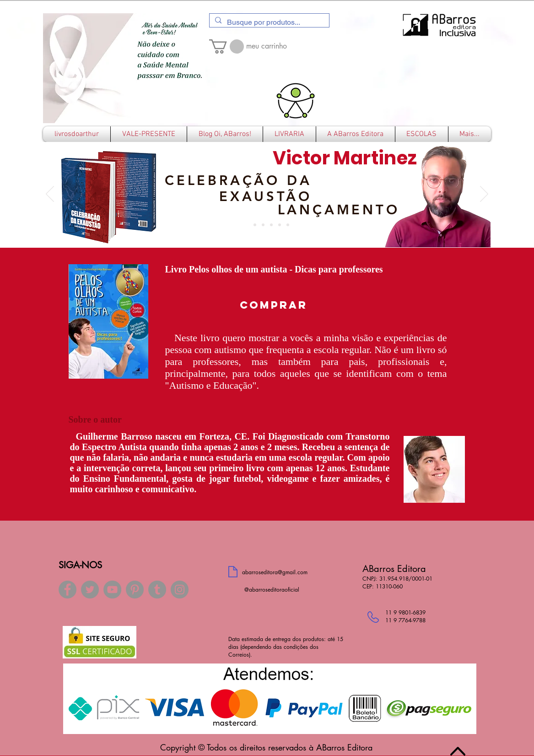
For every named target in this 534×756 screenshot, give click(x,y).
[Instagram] (180, 590)
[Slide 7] (247, 225)
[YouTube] (112, 590)
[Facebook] (67, 590)
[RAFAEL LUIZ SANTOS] (271, 225)
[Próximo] (484, 195)
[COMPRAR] (274, 305)
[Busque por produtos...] (268, 22)
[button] (227, 46)
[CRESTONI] (255, 225)
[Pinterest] (135, 590)
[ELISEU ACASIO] (280, 225)
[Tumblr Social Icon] (157, 590)
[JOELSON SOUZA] (288, 225)
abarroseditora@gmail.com (275, 572)
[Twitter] (90, 590)
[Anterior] (50, 195)
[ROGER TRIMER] (263, 225)
